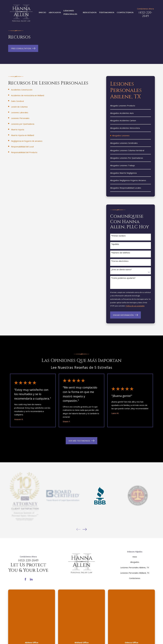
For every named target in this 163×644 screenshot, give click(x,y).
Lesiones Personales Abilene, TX (135, 567)
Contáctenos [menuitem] (125, 13)
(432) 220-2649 (145, 14)
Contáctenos (135, 578)
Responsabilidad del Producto (24, 152)
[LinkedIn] (31, 579)
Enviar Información (125, 315)
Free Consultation (23, 48)
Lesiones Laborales (20, 112)
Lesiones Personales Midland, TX (135, 573)
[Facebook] (25, 579)
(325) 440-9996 (32, 600)
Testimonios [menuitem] (107, 13)
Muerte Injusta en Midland (23, 135)
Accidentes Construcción (22, 90)
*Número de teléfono (121, 253)
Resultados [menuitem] (90, 13)
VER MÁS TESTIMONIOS (81, 441)
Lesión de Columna (19, 107)
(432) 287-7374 (131, 600)
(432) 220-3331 (81, 600)
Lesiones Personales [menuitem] (70, 12)
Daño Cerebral (17, 101)
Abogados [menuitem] (55, 13)
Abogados (135, 562)
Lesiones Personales (20, 118)
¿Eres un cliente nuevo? (121, 269)
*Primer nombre (118, 236)
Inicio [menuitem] (42, 13)
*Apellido (115, 244)
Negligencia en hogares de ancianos (27, 141)
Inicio (135, 557)
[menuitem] (131, 106)
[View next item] (85, 529)
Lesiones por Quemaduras (23, 124)
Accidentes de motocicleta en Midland (28, 95)
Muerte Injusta (18, 129)
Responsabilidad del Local (22, 147)
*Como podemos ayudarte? (123, 278)
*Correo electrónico (120, 261)
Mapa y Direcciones (32, 610)
